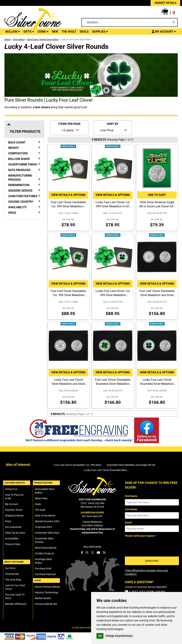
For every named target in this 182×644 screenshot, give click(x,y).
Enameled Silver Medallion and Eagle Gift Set (131, 465)
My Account (12, 504)
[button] (168, 13)
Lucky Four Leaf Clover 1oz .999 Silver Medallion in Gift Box (113, 206)
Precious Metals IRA (46, 604)
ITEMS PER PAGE (69, 124)
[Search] (174, 22)
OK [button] (100, 636)
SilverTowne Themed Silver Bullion (43, 40)
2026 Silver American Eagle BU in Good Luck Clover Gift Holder (157, 206)
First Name (131, 496)
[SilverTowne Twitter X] (92, 553)
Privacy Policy (13, 544)
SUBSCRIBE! (152, 561)
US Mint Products (44, 553)
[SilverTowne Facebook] (82, 553)
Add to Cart (157, 195)
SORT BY (113, 124)
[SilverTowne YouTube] (98, 553)
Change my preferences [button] (119, 636)
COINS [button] (43, 32)
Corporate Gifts (43, 527)
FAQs (8, 521)
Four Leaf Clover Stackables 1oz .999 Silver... (78, 465)
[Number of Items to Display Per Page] (70, 130)
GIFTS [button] (29, 32)
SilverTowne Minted (46, 548)
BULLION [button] (13, 32)
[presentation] (152, 546)
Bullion (8, 40)
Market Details (43, 598)
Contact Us (11, 489)
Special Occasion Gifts (47, 521)
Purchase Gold (43, 569)
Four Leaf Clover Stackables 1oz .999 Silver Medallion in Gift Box (68, 206)
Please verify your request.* (141, 536)
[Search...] (127, 22)
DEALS (84, 32)
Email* (129, 523)
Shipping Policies (14, 516)
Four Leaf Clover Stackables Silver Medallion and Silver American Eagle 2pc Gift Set (157, 295)
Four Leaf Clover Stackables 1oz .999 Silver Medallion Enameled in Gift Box (68, 295)
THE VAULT (69, 32)
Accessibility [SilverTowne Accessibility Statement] (12, 538)
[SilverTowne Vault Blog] (104, 553)
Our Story (10, 568)
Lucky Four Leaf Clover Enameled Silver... (106, 470)
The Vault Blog (13, 580)
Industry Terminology (47, 592)
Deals (38, 504)
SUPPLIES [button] (100, 32)
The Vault (40, 510)
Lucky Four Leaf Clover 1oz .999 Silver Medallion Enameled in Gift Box (113, 295)
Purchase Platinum (45, 574)
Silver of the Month (45, 516)
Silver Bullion (19, 40)
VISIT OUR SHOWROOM (92, 499)
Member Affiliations (16, 604)
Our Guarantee (13, 527)
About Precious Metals (47, 587)
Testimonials (12, 574)
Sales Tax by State (15, 533)
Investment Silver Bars (47, 533)
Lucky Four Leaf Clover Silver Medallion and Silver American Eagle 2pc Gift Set (68, 384)
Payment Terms (14, 510)
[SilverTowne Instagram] (87, 553)
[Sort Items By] (113, 130)
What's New (41, 498)
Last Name (131, 509)
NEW (55, 32)
